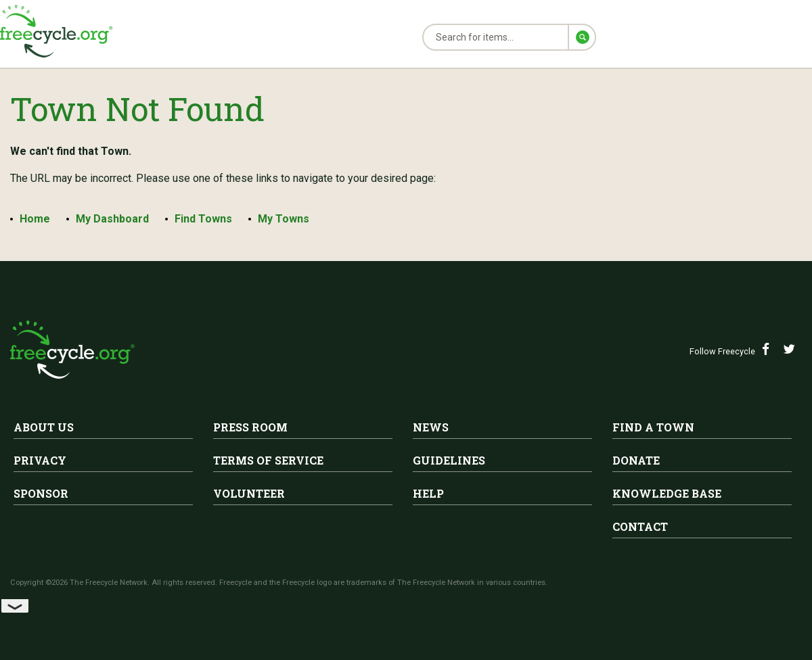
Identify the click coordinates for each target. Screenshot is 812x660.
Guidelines (449, 460)
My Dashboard (112, 219)
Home (35, 219)
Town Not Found (137, 109)
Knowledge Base (667, 493)
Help (428, 493)
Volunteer (249, 493)
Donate (636, 460)
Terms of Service (268, 460)
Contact (640, 526)
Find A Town (653, 427)
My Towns (284, 219)
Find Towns (203, 219)
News (431, 427)
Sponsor (41, 493)
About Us (44, 427)
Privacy (40, 460)
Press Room (250, 427)
